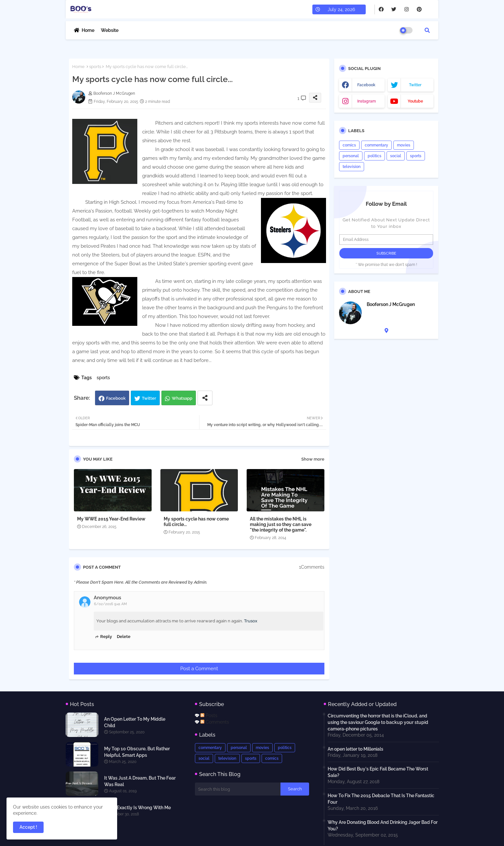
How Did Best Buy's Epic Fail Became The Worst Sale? (378, 772)
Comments (215, 722)
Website (110, 30)
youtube (415, 101)
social (396, 156)
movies (404, 145)
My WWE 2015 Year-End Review (111, 519)
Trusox (251, 621)
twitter (415, 85)
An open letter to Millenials (355, 749)
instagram (367, 101)
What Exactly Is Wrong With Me (137, 808)
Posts (209, 715)
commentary (376, 145)
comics (349, 145)
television (352, 167)
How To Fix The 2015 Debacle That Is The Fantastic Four (381, 799)
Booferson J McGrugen (391, 304)
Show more (313, 459)
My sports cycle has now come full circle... (196, 522)
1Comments (312, 567)
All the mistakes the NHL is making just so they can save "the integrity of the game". (281, 524)
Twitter (149, 398)
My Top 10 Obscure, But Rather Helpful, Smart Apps (137, 752)
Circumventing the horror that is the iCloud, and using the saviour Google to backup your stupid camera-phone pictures (378, 722)
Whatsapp (182, 398)
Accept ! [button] (28, 827)
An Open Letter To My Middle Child (135, 722)
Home (88, 30)
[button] (427, 30)
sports (95, 67)
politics (375, 156)
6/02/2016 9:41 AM (110, 604)
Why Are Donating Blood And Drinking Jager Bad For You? (383, 825)
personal (351, 156)
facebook (366, 85)
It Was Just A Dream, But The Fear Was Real (140, 781)
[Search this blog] (238, 789)
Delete (124, 637)
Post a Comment (199, 669)
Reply (106, 637)
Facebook (116, 398)
